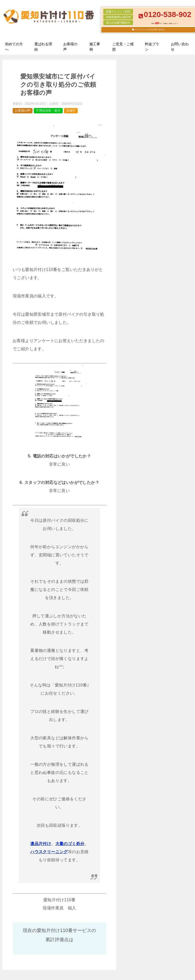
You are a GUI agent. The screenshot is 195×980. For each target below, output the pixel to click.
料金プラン (152, 47)
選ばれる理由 (43, 47)
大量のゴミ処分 (70, 844)
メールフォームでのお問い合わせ (149, 30)
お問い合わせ (180, 47)
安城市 (71, 111)
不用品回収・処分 (48, 111)
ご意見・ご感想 (123, 47)
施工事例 (95, 47)
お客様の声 (70, 47)
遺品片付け (41, 844)
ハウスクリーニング (49, 852)
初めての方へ (14, 47)
